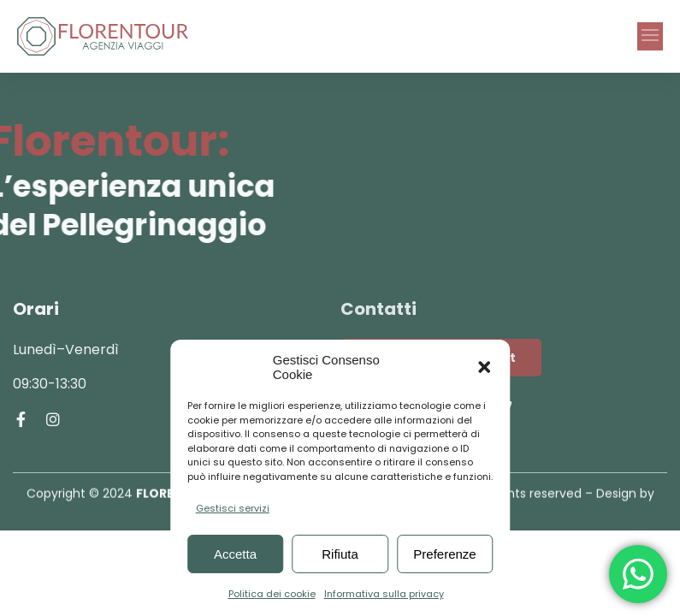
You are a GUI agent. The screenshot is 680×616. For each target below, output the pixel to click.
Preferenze (444, 554)
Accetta (235, 554)
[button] (484, 367)
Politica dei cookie (272, 594)
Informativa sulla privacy (384, 594)
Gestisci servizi (233, 508)
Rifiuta (340, 554)
